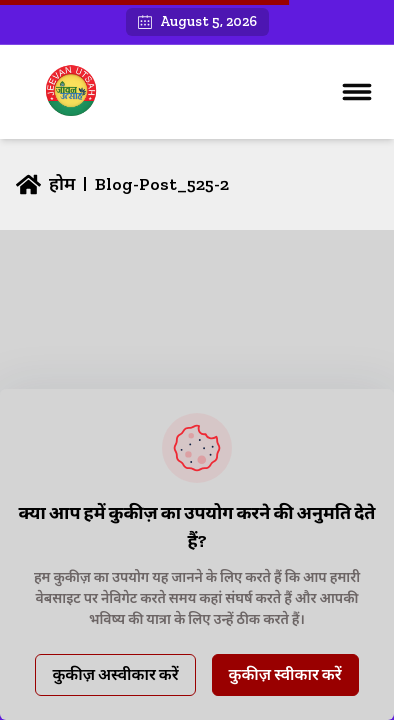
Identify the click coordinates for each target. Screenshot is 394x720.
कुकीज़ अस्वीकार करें (115, 674)
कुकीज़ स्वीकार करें (285, 674)
